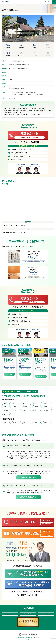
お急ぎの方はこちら (28, 477)
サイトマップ (28, 639)
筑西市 (35, 423)
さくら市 (15, 411)
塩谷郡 (4, 414)
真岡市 (25, 407)
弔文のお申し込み (28, 614)
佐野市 (18, 6)
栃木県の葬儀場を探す (11, 6)
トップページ (4, 6)
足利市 (15, 403)
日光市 (4, 407)
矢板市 (45, 407)
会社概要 (47, 2)
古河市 (4, 423)
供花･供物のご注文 (10, 614)
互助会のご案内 (46, 614)
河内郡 (35, 411)
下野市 (25, 411)
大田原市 (36, 407)
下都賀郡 (46, 411)
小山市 (15, 407)
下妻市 (25, 423)
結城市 (15, 423)
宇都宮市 (5, 403)
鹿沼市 (45, 403)
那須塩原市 (5, 411)
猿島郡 (45, 423)
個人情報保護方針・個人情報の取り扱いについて (28, 637)
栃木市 (25, 403)
